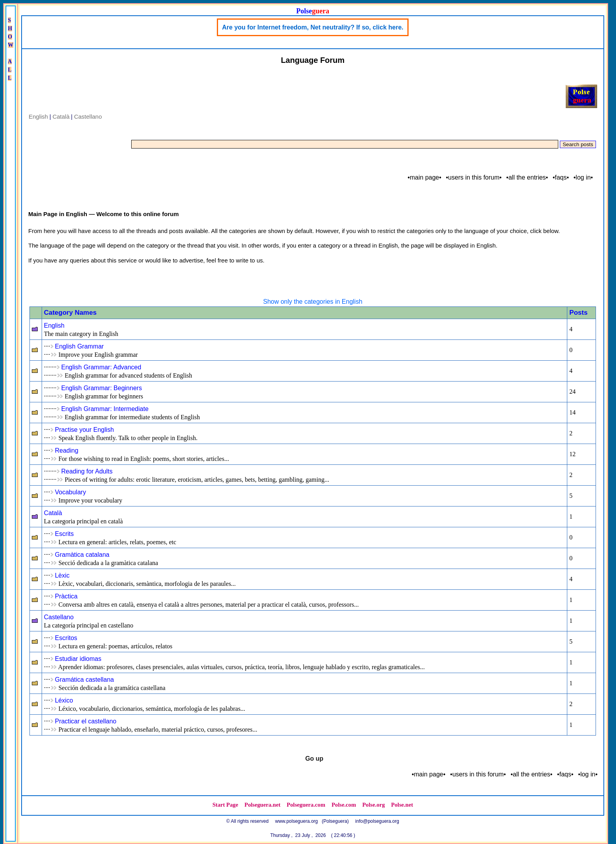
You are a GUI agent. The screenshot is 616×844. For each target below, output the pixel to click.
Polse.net (402, 805)
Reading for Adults (87, 471)
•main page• (424, 177)
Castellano (88, 117)
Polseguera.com (306, 805)
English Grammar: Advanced (101, 367)
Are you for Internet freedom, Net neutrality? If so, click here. (313, 27)
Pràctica (66, 596)
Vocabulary (71, 492)
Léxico (64, 700)
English (38, 117)
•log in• (583, 177)
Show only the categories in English (313, 302)
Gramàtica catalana (82, 555)
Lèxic (62, 575)
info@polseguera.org (377, 821)
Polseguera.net (262, 805)
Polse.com (344, 805)
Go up (314, 759)
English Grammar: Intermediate (105, 409)
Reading (67, 450)
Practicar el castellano (86, 721)
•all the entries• (527, 177)
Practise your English (84, 430)
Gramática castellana (84, 680)
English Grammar (79, 346)
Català (61, 117)
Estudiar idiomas (78, 659)
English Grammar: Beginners (102, 388)
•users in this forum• (474, 177)
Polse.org (373, 805)
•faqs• (561, 177)
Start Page (225, 805)
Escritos (66, 638)
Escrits (64, 534)
